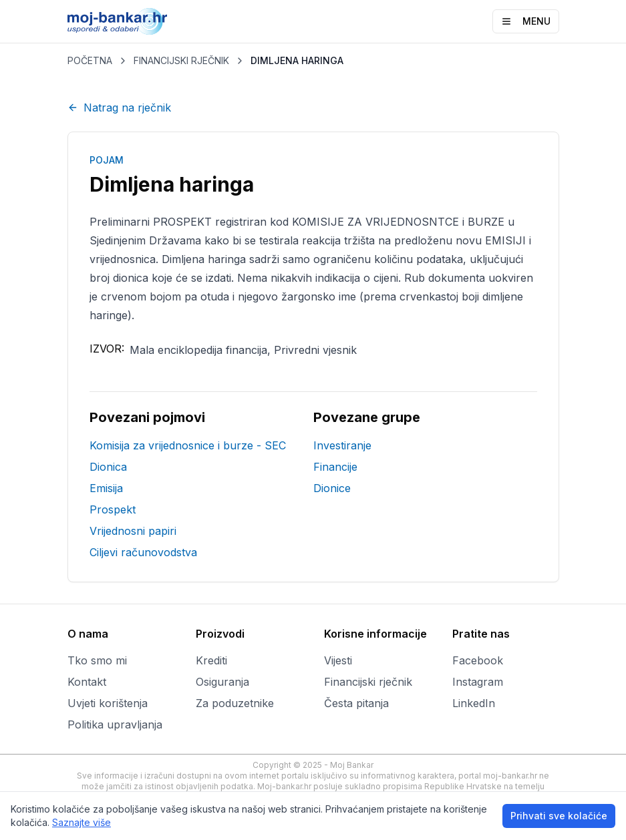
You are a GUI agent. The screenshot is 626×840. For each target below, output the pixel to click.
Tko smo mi (97, 660)
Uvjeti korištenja (108, 703)
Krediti (211, 660)
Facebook (478, 660)
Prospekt (113, 509)
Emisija (106, 488)
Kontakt (87, 682)
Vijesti (338, 660)
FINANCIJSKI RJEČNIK (181, 60)
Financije (335, 467)
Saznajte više (82, 822)
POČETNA (90, 60)
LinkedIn (474, 703)
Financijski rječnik (368, 682)
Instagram (478, 682)
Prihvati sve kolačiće (559, 816)
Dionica (108, 467)
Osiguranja (222, 682)
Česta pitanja (356, 703)
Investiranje (342, 445)
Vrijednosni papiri (133, 531)
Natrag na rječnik (119, 108)
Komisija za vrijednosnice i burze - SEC (188, 445)
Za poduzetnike (235, 703)
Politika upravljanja (115, 724)
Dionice (332, 488)
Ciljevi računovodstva (143, 552)
